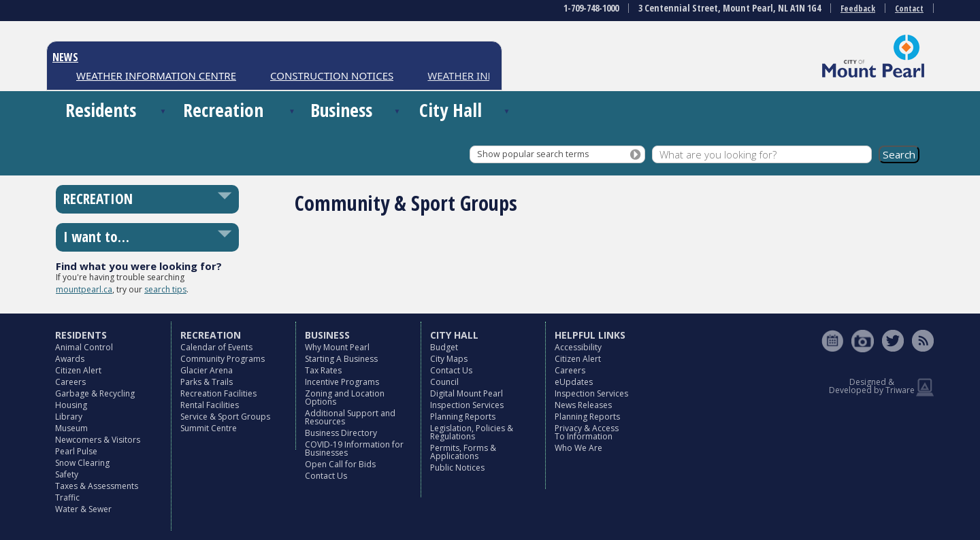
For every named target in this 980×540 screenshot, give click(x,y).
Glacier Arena (207, 370)
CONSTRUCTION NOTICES (332, 75)
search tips (165, 289)
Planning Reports (463, 417)
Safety (67, 474)
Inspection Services (467, 405)
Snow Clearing (82, 463)
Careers (70, 382)
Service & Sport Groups (225, 417)
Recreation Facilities (218, 393)
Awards (70, 359)
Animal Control (84, 347)
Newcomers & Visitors (98, 440)
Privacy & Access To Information (587, 432)
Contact (909, 9)
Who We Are (578, 448)
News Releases (583, 405)
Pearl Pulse (76, 451)
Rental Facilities (210, 405)
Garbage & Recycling (95, 393)
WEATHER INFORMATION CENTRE (156, 75)
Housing (71, 405)
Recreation (223, 110)
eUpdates (574, 382)
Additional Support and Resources (350, 417)
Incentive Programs (342, 382)
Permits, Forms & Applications (463, 452)
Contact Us (326, 476)
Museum (71, 428)
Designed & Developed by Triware (872, 386)
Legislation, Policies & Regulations (472, 432)
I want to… (96, 237)
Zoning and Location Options (345, 398)
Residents (101, 110)
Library (69, 417)
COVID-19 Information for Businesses (354, 449)
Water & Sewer (83, 509)
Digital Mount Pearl (467, 393)
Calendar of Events (216, 347)
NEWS (65, 57)
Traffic (67, 497)
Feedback (858, 9)
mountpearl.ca (84, 289)
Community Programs (223, 359)
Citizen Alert (78, 370)
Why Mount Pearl (337, 347)
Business (341, 110)
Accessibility (578, 347)
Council (444, 382)
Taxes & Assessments (97, 486)
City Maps (449, 359)
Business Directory (341, 433)
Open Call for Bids (340, 464)
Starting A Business (341, 359)
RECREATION (98, 199)
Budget (444, 347)
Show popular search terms (533, 154)
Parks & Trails (207, 382)
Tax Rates (323, 370)
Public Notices (457, 468)
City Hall (451, 110)
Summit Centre (209, 428)
